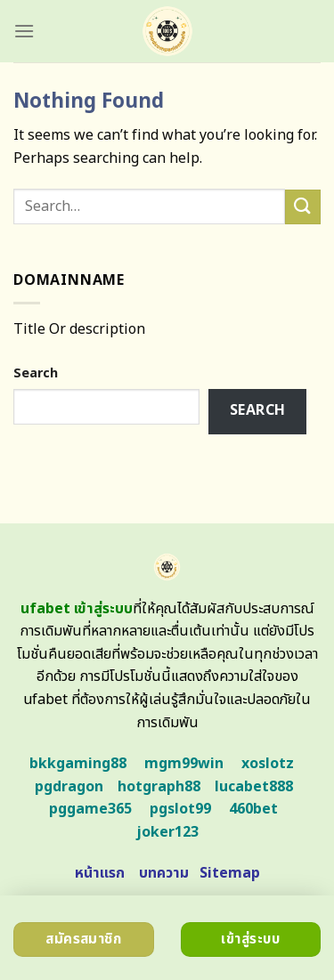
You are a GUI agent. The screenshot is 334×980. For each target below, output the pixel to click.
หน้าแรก (100, 873)
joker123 (167, 832)
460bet (253, 809)
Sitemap (230, 873)
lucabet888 (254, 787)
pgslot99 (180, 809)
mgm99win (184, 764)
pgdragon (69, 787)
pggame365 (90, 809)
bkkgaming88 (78, 764)
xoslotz (268, 764)
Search (36, 373)
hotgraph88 (159, 787)
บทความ (164, 873)
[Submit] (303, 207)
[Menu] (24, 31)
